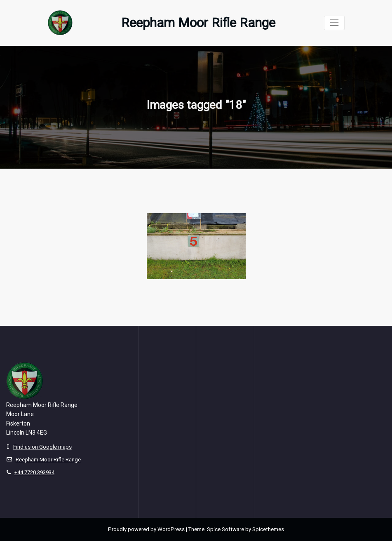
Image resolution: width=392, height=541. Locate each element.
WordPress (171, 529)
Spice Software (225, 529)
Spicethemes (268, 529)
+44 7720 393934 (34, 472)
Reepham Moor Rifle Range (198, 23)
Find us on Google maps (42, 447)
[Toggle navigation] (334, 23)
